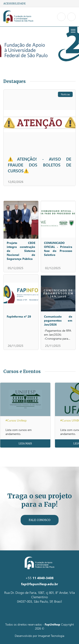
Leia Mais (25, 443)
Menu (72, 31)
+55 (39, 578)
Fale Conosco (39, 520)
